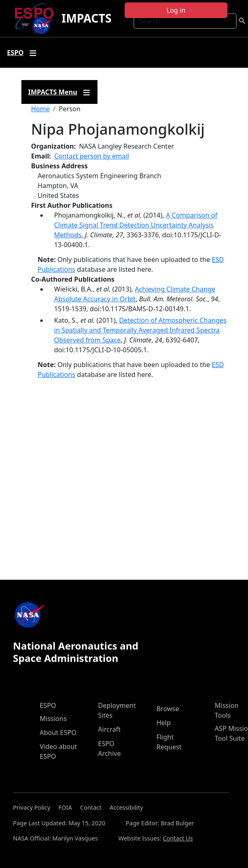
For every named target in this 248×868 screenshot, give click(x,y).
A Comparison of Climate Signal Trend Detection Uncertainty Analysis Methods (136, 225)
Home (41, 109)
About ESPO (58, 733)
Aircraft (109, 729)
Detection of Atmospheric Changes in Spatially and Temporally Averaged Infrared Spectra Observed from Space (140, 330)
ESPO (48, 705)
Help (163, 723)
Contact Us (178, 838)
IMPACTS (86, 18)
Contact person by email (92, 156)
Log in (176, 10)
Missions (53, 719)
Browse (168, 709)
